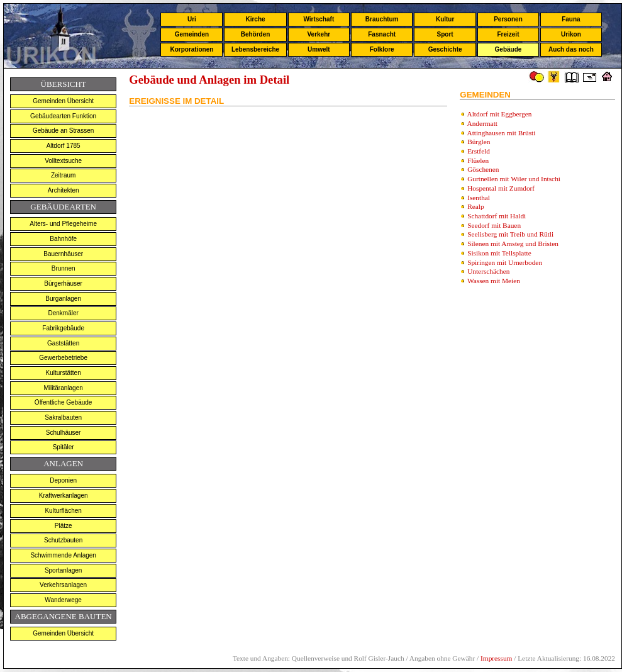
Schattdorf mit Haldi (497, 216)
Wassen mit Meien (494, 281)
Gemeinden (192, 34)
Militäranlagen (64, 388)
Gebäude (508, 49)
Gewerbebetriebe (63, 358)
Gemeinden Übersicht (63, 101)
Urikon (571, 34)
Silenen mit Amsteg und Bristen (513, 244)
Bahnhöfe (63, 239)
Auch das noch (571, 49)
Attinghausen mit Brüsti (502, 133)
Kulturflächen (63, 511)
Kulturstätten (64, 373)
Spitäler (64, 447)
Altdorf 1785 (64, 146)
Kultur (445, 19)
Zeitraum (63, 175)
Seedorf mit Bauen (494, 225)
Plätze (64, 526)
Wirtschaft (319, 19)
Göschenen (483, 169)
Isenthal (479, 198)
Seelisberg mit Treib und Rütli (510, 234)
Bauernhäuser (63, 254)
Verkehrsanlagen (63, 585)
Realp (475, 206)
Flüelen (478, 160)
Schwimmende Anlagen (63, 555)
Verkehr (319, 34)
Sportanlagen (64, 570)
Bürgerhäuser (63, 283)
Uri (192, 19)
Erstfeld (479, 151)
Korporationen (192, 49)
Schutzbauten (63, 540)
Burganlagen (63, 299)
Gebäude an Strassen (63, 131)
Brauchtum (382, 19)
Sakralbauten (63, 417)
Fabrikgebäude (63, 328)
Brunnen (64, 268)
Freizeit (508, 34)
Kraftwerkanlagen (64, 496)
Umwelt (319, 49)
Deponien (63, 480)
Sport (445, 34)
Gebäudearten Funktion (63, 116)
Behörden (256, 34)
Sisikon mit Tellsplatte (499, 253)
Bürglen (479, 142)
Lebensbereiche (255, 49)
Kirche (255, 19)
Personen (508, 19)
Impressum (496, 658)
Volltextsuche (63, 161)
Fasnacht (382, 34)
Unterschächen (488, 271)
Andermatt (482, 123)
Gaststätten (63, 343)
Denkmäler (63, 313)
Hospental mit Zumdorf (501, 188)
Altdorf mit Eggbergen (500, 114)
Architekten (64, 190)
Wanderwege (63, 600)
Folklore (382, 49)
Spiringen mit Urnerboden (505, 262)
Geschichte (445, 49)
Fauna (571, 19)
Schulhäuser (64, 433)
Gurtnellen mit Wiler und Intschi (514, 179)
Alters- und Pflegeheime (63, 224)
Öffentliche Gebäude (64, 402)
